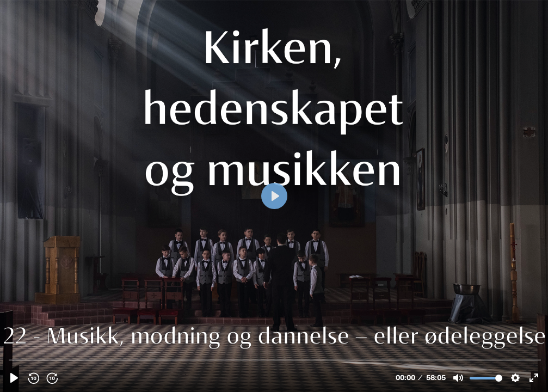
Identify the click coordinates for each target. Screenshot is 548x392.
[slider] (275, 360)
